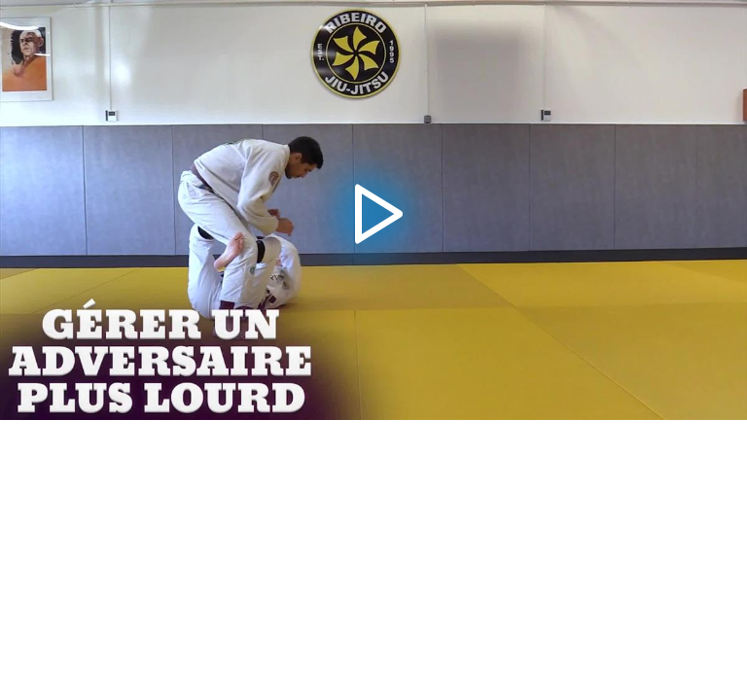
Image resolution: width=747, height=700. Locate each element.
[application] (373, 210)
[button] (373, 210)
